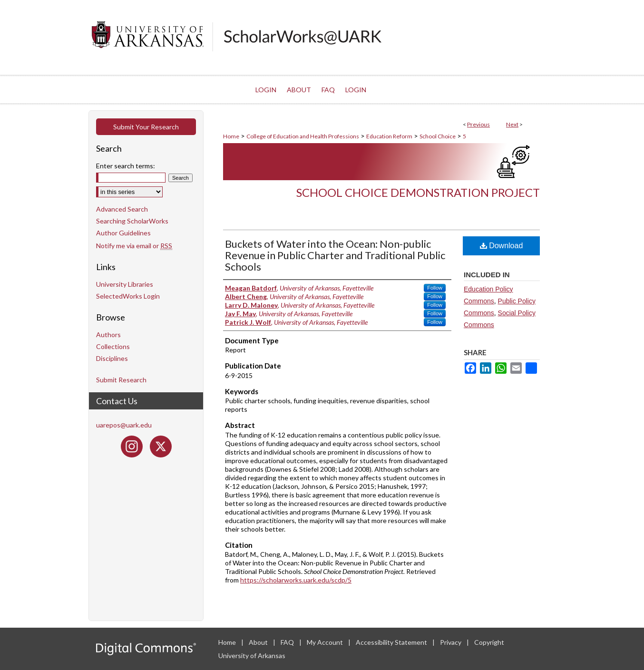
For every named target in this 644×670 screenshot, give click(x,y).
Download (502, 246)
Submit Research (121, 380)
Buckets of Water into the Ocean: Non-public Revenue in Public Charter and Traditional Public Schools (335, 255)
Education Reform (389, 136)
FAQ (288, 642)
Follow (435, 288)
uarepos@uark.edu (124, 425)
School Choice (438, 136)
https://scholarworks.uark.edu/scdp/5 (296, 580)
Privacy (451, 642)
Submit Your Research (146, 127)
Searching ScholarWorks (132, 221)
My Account (326, 642)
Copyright (489, 642)
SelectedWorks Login (128, 296)
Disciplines (112, 358)
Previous (478, 124)
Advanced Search (122, 209)
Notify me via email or (134, 246)
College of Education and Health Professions (303, 136)
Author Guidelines (123, 233)
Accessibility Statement (392, 642)
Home (231, 136)
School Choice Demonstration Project (418, 192)
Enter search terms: (126, 166)
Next (512, 124)
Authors (108, 335)
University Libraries (125, 284)
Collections (113, 346)
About (259, 642)
